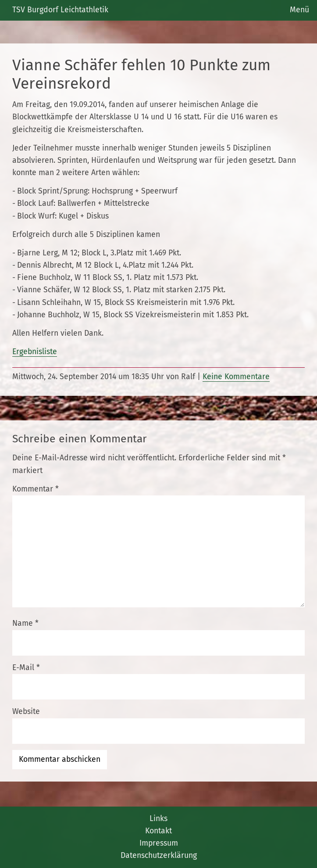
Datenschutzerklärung (159, 855)
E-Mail (26, 668)
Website (26, 712)
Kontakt (158, 831)
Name (25, 623)
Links (158, 819)
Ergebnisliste (35, 352)
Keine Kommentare (236, 377)
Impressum (159, 843)
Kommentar (36, 489)
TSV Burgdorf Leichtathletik (60, 10)
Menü (299, 10)
